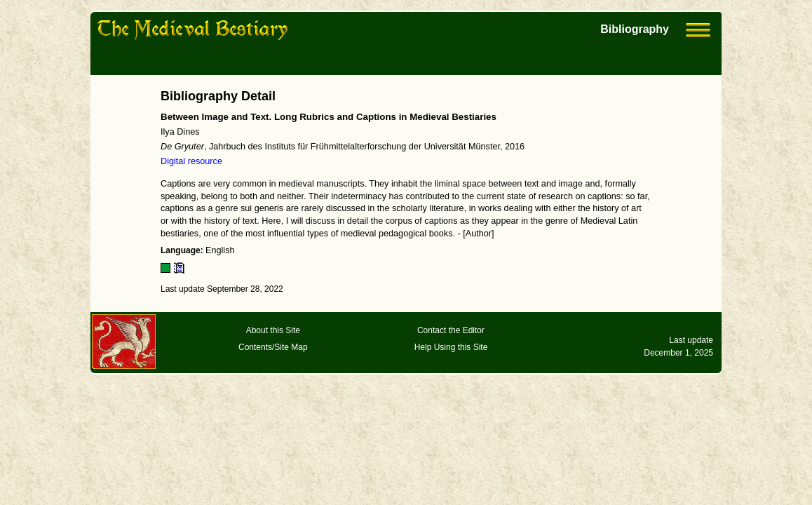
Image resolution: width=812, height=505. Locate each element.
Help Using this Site (451, 347)
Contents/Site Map (273, 347)
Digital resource (191, 161)
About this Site (273, 330)
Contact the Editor (451, 330)
